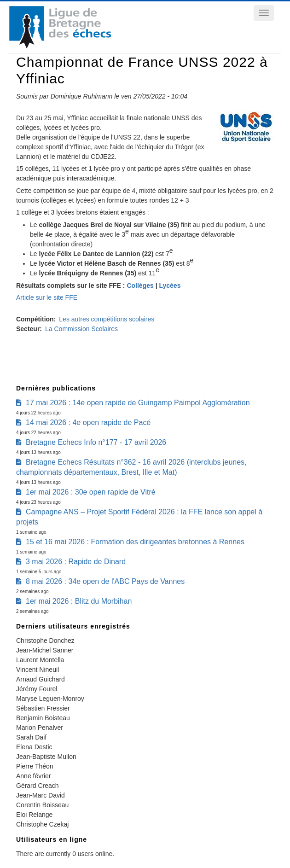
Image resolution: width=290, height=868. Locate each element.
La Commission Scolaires (81, 329)
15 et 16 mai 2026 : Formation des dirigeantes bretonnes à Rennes (135, 542)
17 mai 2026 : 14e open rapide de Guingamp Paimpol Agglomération (138, 403)
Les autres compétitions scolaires (107, 319)
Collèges (140, 285)
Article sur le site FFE (47, 297)
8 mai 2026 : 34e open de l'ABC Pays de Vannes (105, 581)
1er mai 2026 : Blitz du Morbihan (79, 601)
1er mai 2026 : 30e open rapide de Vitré (91, 492)
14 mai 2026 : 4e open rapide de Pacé (88, 422)
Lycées (170, 285)
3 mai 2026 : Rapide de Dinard (76, 562)
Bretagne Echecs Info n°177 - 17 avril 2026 (96, 442)
